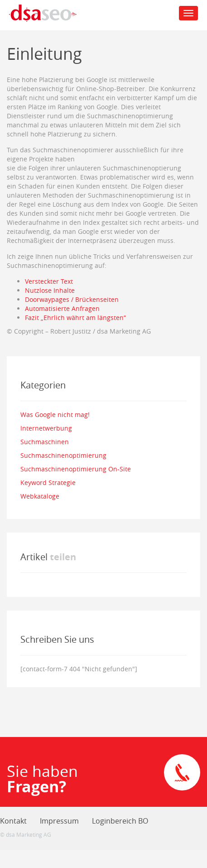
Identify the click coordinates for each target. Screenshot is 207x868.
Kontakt (13, 821)
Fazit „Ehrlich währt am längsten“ (75, 318)
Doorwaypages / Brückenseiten (72, 299)
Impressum (59, 821)
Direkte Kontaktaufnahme (182, 772)
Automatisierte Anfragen (62, 308)
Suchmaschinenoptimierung (63, 455)
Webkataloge (40, 496)
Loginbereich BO (120, 821)
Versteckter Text (49, 281)
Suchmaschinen (45, 442)
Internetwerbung (46, 428)
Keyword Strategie (48, 482)
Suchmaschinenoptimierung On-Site (76, 469)
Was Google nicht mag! (55, 415)
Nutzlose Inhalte (50, 290)
